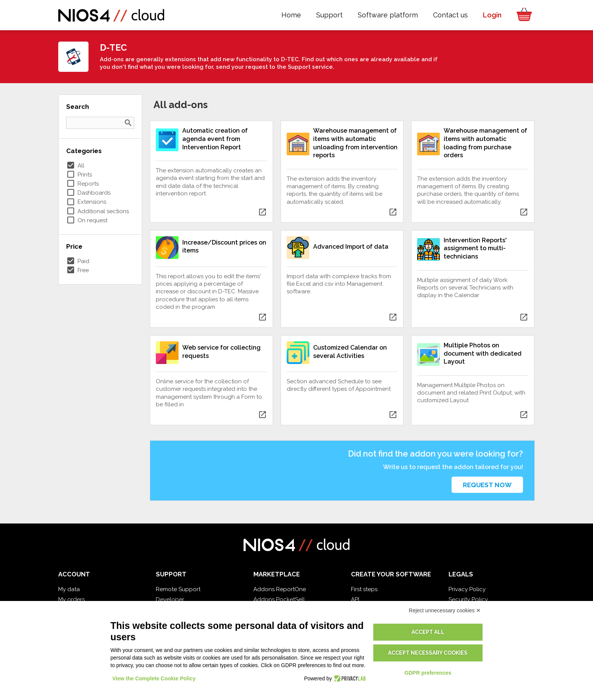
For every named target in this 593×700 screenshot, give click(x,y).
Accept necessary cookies (428, 653)
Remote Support (178, 589)
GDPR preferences (428, 673)
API (355, 599)
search (128, 123)
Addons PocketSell (279, 599)
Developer (170, 599)
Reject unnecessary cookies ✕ (445, 610)
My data (69, 589)
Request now (487, 485)
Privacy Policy (467, 589)
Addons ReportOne (280, 589)
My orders (71, 599)
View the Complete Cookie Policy (154, 678)
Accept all (428, 632)
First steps (364, 589)
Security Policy (468, 599)
